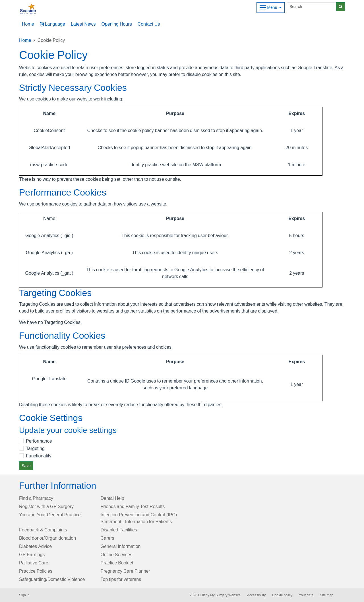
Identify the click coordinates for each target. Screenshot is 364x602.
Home (25, 40)
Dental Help (112, 498)
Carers (107, 538)
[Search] (312, 7)
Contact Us (149, 24)
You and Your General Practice (50, 515)
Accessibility (256, 595)
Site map (327, 595)
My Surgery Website (225, 595)
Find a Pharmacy (36, 498)
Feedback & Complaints (43, 530)
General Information (121, 546)
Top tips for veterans (121, 579)
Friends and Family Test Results (133, 506)
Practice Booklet (117, 563)
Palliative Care (34, 563)
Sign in (24, 595)
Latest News (83, 24)
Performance (39, 441)
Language (52, 24)
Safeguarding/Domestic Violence (52, 579)
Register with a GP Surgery (46, 506)
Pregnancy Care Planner (125, 571)
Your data (306, 595)
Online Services (117, 554)
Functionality (39, 456)
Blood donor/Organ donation (47, 538)
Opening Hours (116, 24)
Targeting (35, 448)
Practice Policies (36, 571)
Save (26, 466)
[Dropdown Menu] (271, 8)
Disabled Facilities (119, 530)
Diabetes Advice (35, 546)
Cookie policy (282, 595)
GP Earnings (32, 554)
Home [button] (28, 24)
